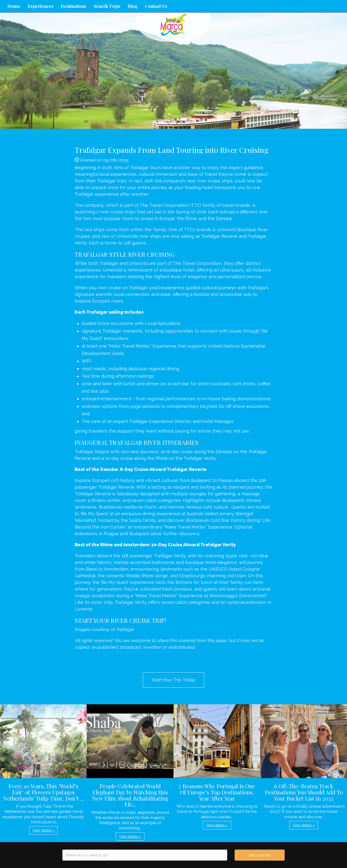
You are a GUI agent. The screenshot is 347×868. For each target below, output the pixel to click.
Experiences (40, 6)
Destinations (73, 6)
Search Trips (107, 6)
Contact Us (156, 6)
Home (14, 6)
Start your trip (260, 855)
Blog (133, 6)
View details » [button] (43, 830)
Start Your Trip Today (173, 680)
